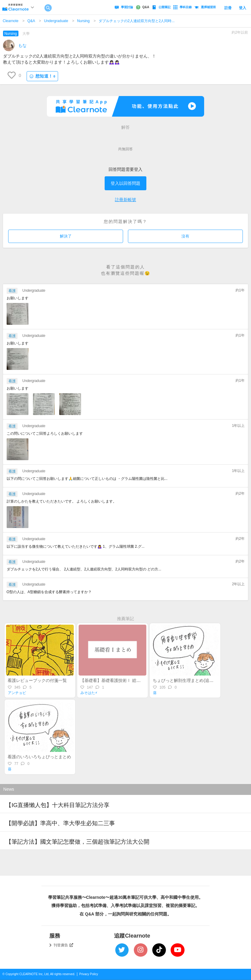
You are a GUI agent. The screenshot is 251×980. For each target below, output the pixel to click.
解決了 (66, 236)
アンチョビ (17, 693)
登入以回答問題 (125, 183)
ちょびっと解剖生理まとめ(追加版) (186, 680)
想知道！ (42, 76)
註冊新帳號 (125, 200)
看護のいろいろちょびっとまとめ (39, 757)
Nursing (83, 21)
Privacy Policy (89, 974)
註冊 (228, 8)
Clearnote (11, 21)
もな (22, 45)
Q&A (31, 21)
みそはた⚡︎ (89, 693)
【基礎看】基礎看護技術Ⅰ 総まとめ (115, 680)
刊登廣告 (64, 945)
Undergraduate (56, 21)
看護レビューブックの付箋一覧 (37, 680)
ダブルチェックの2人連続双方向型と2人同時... (137, 21)
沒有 (185, 236)
